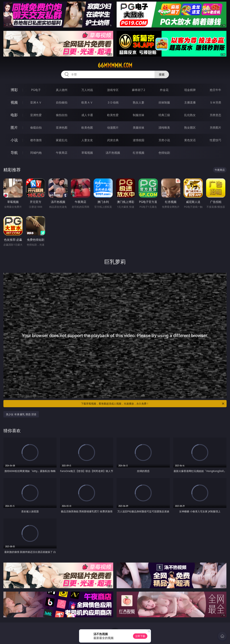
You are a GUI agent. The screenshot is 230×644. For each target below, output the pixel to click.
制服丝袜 (139, 115)
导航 (14, 153)
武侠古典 (113, 140)
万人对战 (87, 90)
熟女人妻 (139, 102)
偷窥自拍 (36, 128)
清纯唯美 (164, 128)
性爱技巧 (215, 140)
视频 (14, 102)
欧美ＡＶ (87, 102)
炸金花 (164, 90)
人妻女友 (87, 140)
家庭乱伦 (62, 140)
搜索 (162, 74)
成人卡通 (87, 115)
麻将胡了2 (138, 90)
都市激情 (36, 140)
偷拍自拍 (62, 115)
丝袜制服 (164, 102)
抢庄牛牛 (215, 90)
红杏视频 (139, 153)
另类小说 (164, 140)
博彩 (14, 90)
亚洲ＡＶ (36, 102)
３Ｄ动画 (113, 102)
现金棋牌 (190, 90)
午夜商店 (62, 153)
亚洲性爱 (36, 115)
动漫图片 (113, 128)
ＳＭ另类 (215, 102)
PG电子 (36, 90)
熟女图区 (190, 128)
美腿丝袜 (139, 128)
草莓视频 (87, 153)
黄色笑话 (190, 140)
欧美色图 (87, 128)
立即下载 (140, 636)
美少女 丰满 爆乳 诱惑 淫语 (21, 414)
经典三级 (164, 115)
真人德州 (62, 90)
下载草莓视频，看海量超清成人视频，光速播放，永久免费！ (153, 404)
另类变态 (215, 115)
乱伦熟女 (190, 115)
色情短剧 (164, 153)
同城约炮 (36, 153)
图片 (14, 127)
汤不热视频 (113, 153)
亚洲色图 (62, 128)
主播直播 (190, 102)
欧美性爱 (113, 115)
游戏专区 (113, 90)
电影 (14, 115)
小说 (14, 140)
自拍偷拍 (62, 102)
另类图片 (215, 128)
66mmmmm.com (115, 65)
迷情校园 (139, 140)
